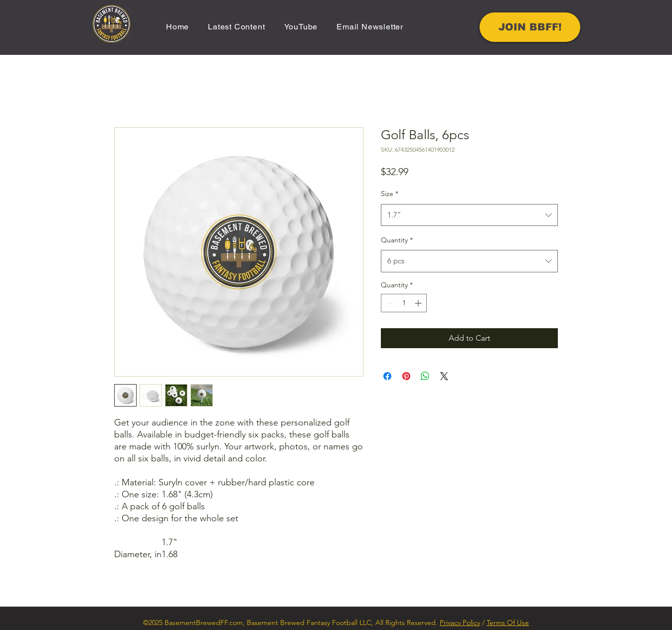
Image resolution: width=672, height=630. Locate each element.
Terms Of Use (508, 623)
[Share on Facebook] (387, 376)
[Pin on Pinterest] (406, 376)
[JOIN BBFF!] (530, 27)
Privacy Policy (460, 623)
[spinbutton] (404, 303)
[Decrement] (389, 303)
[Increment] (419, 303)
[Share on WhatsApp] (425, 376)
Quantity (397, 240)
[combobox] (469, 215)
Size (390, 194)
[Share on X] (444, 376)
